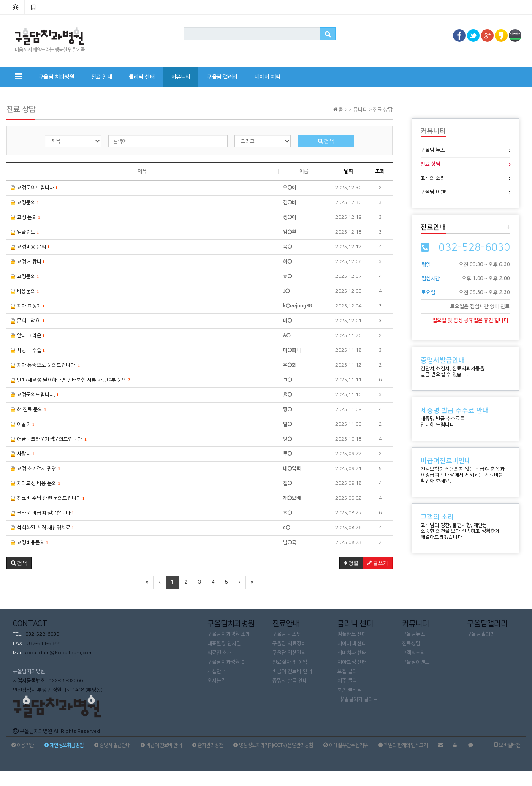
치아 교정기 (28, 306)
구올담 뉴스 (433, 150)
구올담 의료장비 (289, 643)
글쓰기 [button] (378, 563)
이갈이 (22, 424)
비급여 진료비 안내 (292, 671)
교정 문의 (25, 217)
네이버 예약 (267, 77)
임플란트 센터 (352, 634)
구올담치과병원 (29, 671)
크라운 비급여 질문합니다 (42, 513)
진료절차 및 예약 (290, 662)
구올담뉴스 (414, 634)
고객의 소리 (433, 178)
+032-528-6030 (40, 634)
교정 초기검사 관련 (35, 469)
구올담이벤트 (416, 662)
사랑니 (22, 454)
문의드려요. (28, 321)
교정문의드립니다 (34, 188)
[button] (19, 563)
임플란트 (25, 232)
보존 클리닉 (350, 690)
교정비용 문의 (30, 247)
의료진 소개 (220, 653)
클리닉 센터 (142, 77)
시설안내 (217, 671)
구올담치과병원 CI (227, 662)
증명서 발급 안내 (290, 681)
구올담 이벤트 (435, 192)
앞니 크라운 (28, 336)
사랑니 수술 (28, 350)
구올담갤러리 (481, 634)
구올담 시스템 (287, 634)
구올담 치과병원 (57, 77)
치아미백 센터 (352, 643)
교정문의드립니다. (35, 395)
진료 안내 (102, 77)
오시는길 (217, 681)
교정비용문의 (29, 543)
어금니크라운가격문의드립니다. (49, 439)
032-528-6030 (475, 247)
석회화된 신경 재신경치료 (42, 528)
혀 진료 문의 (28, 409)
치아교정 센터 (352, 662)
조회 (380, 171)
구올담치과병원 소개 (229, 634)
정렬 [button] (351, 563)
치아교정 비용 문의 (35, 483)
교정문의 (25, 203)
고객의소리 (414, 653)
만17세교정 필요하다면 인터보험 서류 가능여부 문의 (70, 380)
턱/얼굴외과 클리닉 (358, 699)
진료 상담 (430, 164)
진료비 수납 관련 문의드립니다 (47, 498)
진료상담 (411, 643)
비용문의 (25, 291)
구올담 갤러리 (222, 77)
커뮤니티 (181, 77)
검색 (326, 141)
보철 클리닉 (350, 671)
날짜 (348, 171)
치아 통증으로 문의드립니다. (45, 365)
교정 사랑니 (28, 262)
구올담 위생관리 (289, 653)
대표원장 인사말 (224, 643)
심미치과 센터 (352, 653)
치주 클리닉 (350, 681)
